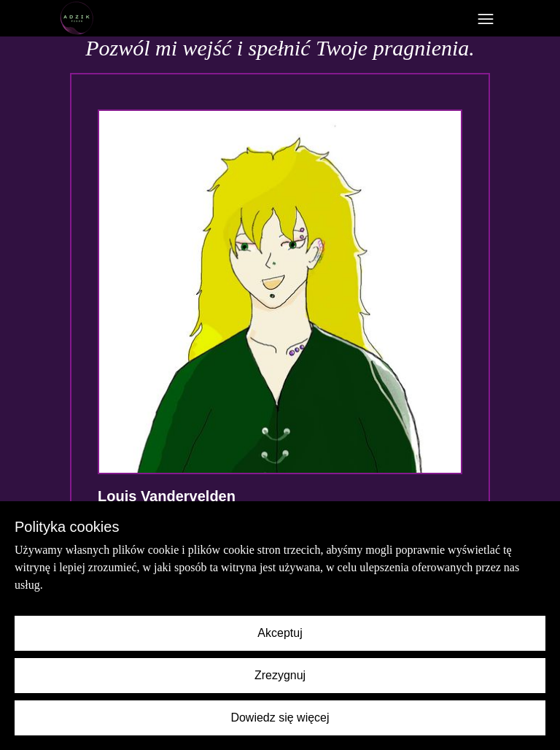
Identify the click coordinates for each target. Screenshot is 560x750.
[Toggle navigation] (486, 19)
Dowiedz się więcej (280, 718)
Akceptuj (280, 633)
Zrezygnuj (280, 675)
